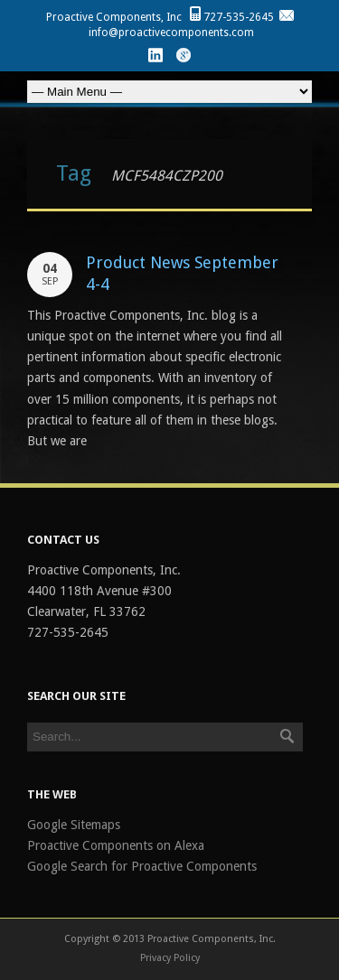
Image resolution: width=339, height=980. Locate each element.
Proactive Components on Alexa (116, 845)
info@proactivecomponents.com (171, 33)
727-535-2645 (239, 17)
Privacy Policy (170, 958)
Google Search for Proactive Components (142, 866)
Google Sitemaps (74, 825)
